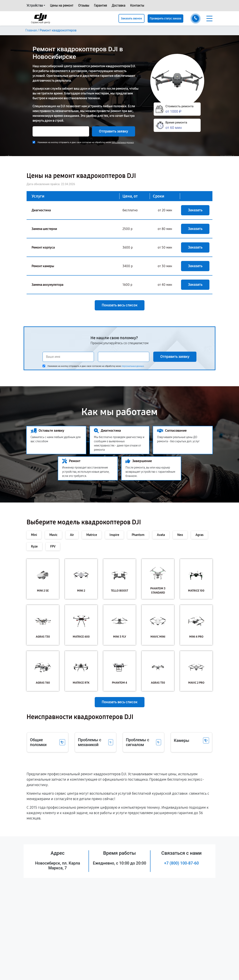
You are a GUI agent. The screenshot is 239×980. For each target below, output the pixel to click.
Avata (161, 535)
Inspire (114, 535)
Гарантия (100, 6)
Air (72, 535)
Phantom (138, 535)
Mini (34, 535)
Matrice (92, 535)
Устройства (35, 6)
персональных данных (123, 142)
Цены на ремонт (62, 6)
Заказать (195, 210)
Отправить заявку (114, 131)
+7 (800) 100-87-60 (181, 863)
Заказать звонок (131, 19)
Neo (180, 535)
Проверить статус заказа (165, 19)
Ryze (34, 546)
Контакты (137, 6)
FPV (53, 546)
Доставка (119, 6)
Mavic (53, 535)
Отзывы (84, 6)
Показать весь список (120, 305)
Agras (199, 535)
